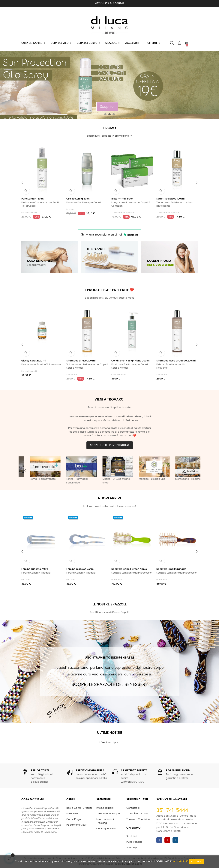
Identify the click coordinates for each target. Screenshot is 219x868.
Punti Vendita (134, 842)
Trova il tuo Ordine (137, 814)
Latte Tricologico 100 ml (170, 199)
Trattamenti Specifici (123, 213)
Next (194, 471)
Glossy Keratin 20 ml (34, 361)
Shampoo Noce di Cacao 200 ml (176, 361)
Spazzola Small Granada (171, 569)
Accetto (197, 862)
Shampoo (72, 375)
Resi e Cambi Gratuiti (79, 808)
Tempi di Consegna (108, 814)
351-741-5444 (172, 810)
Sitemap (132, 848)
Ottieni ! (110, 3)
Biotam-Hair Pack (122, 199)
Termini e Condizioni (138, 819)
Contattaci (133, 808)
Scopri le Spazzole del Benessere (109, 685)
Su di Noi (131, 836)
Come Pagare (75, 819)
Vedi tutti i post (110, 742)
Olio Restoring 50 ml (78, 199)
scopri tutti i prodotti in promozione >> (109, 136)
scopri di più (181, 862)
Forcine (25, 580)
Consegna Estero (107, 829)
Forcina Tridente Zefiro (35, 569)
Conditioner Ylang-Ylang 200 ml (131, 361)
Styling (70, 209)
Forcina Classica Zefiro (80, 569)
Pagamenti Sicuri (77, 825)
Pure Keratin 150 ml (33, 199)
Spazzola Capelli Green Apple (129, 569)
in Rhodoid (117, 580)
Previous (25, 471)
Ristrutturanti (29, 213)
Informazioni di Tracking (105, 821)
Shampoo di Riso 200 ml (81, 361)
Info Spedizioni (105, 808)
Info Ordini (72, 814)
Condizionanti (119, 375)
